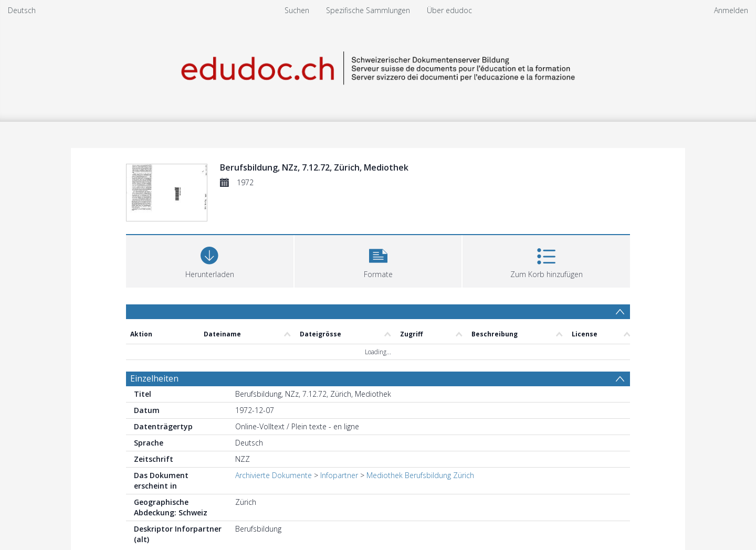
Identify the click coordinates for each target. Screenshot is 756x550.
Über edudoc (449, 10)
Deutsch (22, 10)
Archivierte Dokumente (274, 475)
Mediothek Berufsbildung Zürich (420, 475)
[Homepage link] (378, 66)
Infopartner (339, 475)
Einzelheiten (154, 378)
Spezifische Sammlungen (368, 10)
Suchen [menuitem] (297, 10)
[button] (378, 260)
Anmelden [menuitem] (731, 10)
